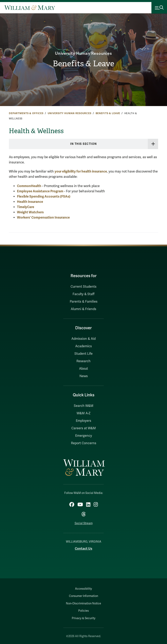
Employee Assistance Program (40, 191)
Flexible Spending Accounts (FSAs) (44, 196)
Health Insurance (30, 202)
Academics (83, 346)
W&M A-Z (84, 413)
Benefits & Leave (84, 64)
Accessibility (83, 589)
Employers (83, 421)
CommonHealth (29, 186)
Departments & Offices (26, 113)
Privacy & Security (84, 618)
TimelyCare (26, 207)
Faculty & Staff (83, 294)
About (83, 369)
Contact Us (83, 549)
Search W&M (84, 406)
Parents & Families (84, 302)
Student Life (83, 354)
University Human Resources (83, 53)
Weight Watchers (30, 212)
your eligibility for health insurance (81, 171)
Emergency (84, 436)
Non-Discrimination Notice (83, 603)
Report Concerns (84, 443)
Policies (83, 611)
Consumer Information (83, 596)
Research (83, 361)
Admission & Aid (83, 339)
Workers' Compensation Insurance (43, 217)
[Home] (30, 8)
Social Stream (84, 523)
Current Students (83, 287)
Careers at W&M (84, 428)
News (84, 376)
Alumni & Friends (83, 309)
